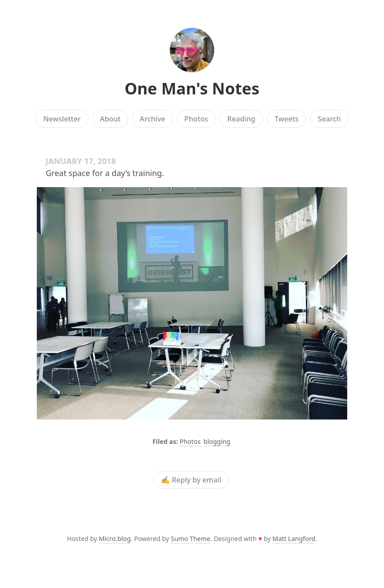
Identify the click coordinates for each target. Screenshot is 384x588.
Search (329, 119)
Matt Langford (294, 539)
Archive (152, 119)
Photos (196, 119)
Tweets (287, 119)
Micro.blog (115, 539)
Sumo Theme (190, 539)
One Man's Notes (192, 88)
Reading (241, 119)
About (110, 119)
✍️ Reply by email (191, 480)
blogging (217, 441)
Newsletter (62, 119)
